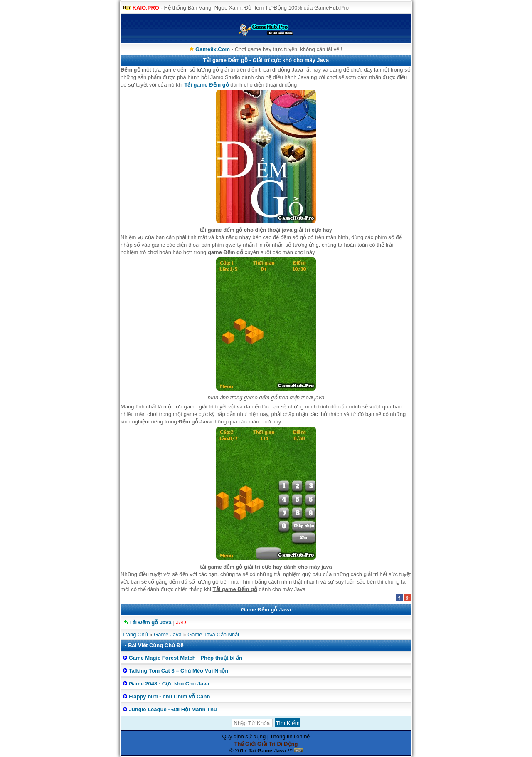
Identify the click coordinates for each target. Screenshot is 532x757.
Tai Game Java (267, 751)
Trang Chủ (135, 635)
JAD (181, 622)
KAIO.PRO (146, 8)
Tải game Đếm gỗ (206, 85)
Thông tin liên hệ (290, 736)
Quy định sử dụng (244, 736)
